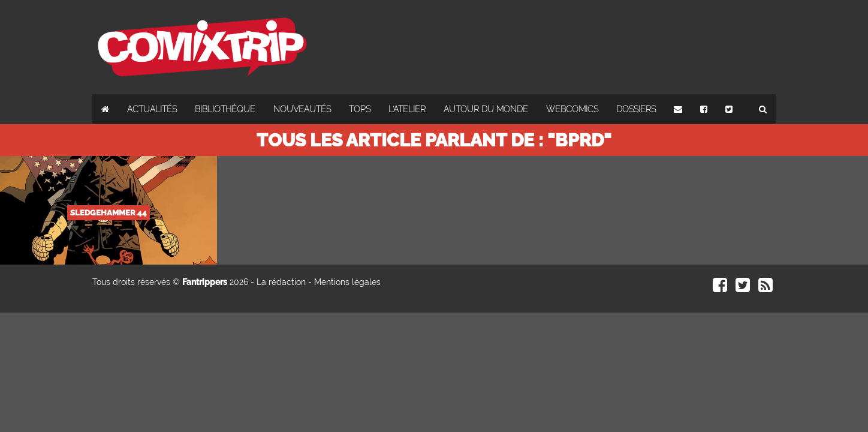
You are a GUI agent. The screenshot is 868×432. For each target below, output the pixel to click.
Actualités (152, 109)
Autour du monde (486, 109)
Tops (360, 109)
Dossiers (636, 109)
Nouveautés (302, 109)
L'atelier (407, 109)
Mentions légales (347, 282)
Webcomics (572, 109)
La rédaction (281, 282)
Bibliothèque (225, 109)
